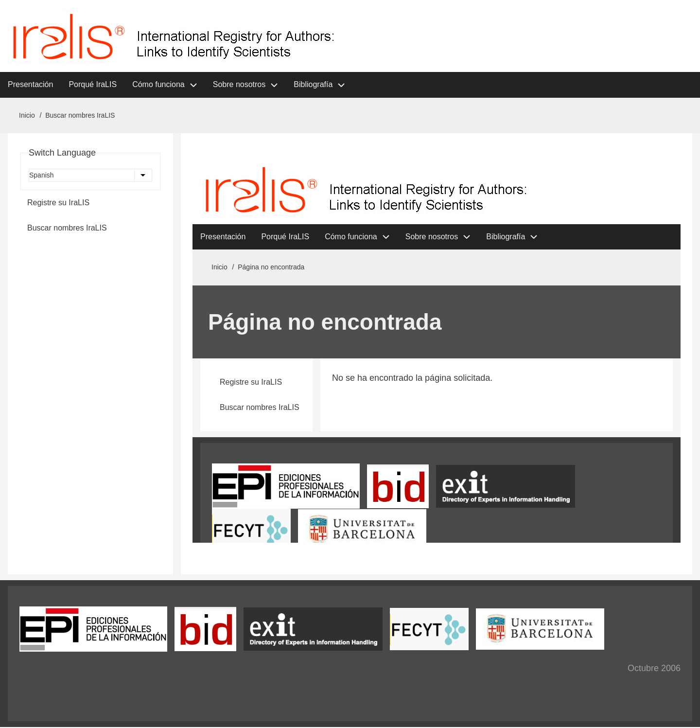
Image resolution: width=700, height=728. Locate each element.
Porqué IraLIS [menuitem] (93, 85)
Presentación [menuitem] (30, 85)
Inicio (27, 116)
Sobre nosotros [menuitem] (239, 85)
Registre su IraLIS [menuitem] (58, 204)
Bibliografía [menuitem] (313, 85)
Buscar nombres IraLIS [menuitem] (67, 229)
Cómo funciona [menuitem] (158, 85)
